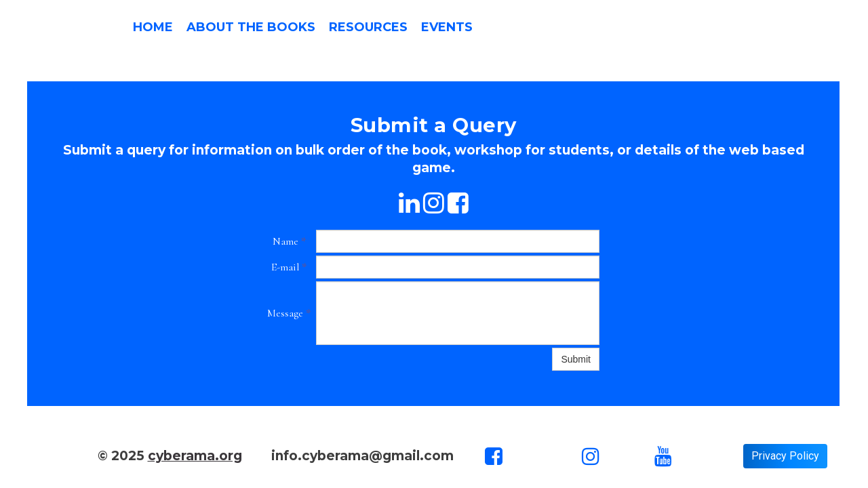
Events (447, 27)
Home (153, 27)
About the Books (251, 27)
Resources (368, 27)
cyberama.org (195, 456)
